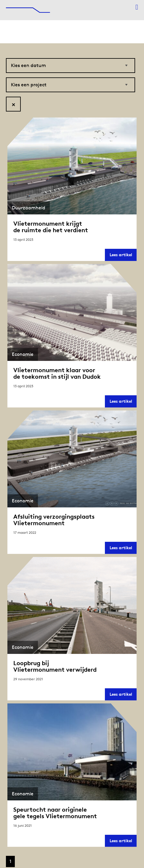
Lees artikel (123, 256)
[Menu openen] (137, 7)
